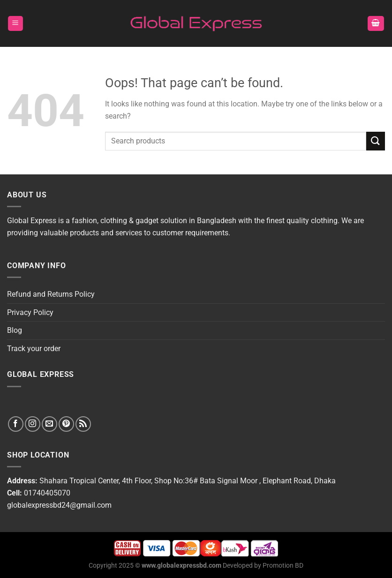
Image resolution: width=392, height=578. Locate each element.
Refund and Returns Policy (51, 294)
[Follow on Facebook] (16, 424)
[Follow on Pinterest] (66, 424)
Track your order (34, 349)
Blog (15, 330)
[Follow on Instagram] (33, 424)
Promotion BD (283, 566)
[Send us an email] (49, 424)
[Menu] (16, 24)
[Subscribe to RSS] (83, 424)
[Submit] (376, 141)
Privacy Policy (30, 312)
